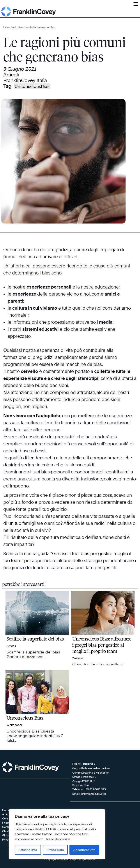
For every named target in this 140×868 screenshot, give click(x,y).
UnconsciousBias (32, 86)
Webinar (78, 658)
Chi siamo (8, 831)
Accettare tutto (84, 850)
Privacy (7, 840)
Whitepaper (14, 725)
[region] (57, 834)
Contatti (7, 827)
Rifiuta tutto (55, 850)
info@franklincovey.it (93, 794)
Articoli (11, 75)
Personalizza (28, 850)
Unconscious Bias (25, 718)
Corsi (5, 818)
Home (6, 810)
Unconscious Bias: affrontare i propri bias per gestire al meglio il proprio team (102, 645)
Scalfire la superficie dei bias (35, 639)
